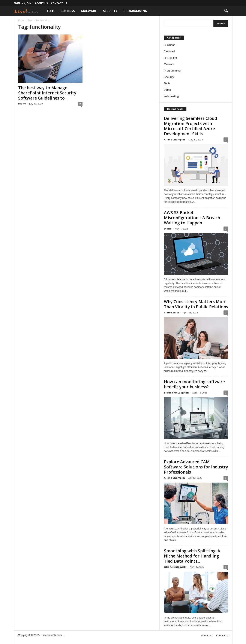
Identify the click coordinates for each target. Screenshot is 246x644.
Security (110, 11)
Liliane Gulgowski (175, 567)
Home (21, 20)
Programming (135, 11)
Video (167, 90)
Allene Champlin (174, 139)
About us (41, 3)
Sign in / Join (22, 3)
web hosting (171, 96)
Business (68, 11)
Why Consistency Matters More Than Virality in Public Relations (196, 304)
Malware (89, 11)
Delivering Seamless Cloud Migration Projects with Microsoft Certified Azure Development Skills (190, 126)
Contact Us (59, 3)
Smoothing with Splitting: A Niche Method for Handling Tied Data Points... (192, 556)
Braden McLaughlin (176, 393)
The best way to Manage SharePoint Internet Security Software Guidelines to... (47, 93)
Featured (169, 51)
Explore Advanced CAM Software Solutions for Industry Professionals (196, 467)
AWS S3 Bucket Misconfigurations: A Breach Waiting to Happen (192, 218)
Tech (50, 11)
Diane (22, 104)
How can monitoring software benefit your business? (194, 384)
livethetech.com (52, 635)
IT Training (170, 58)
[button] (226, 11)
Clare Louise (172, 312)
